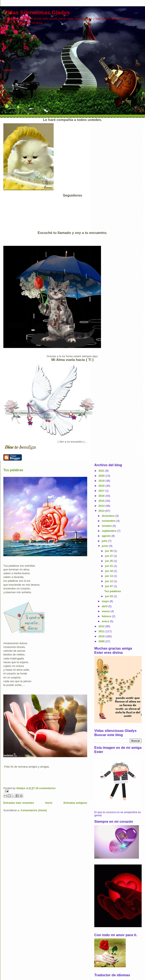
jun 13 (109, 576)
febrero (107, 616)
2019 (102, 481)
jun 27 (109, 556)
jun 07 (109, 586)
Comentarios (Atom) (34, 810)
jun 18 (109, 571)
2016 (102, 496)
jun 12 (109, 581)
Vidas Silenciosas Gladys (37, 13)
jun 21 (109, 566)
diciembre (109, 516)
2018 (102, 486)
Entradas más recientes (19, 803)
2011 (102, 631)
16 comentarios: (46, 788)
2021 (102, 471)
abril (105, 606)
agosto (107, 536)
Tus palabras (13, 470)
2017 (102, 491)
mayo (106, 601)
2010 (102, 636)
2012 (102, 626)
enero (106, 621)
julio (105, 541)
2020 (102, 476)
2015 (102, 501)
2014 (102, 506)
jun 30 (109, 551)
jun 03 (109, 596)
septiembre (109, 531)
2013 (102, 511)
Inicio (49, 803)
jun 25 (109, 561)
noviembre (109, 521)
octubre (107, 526)
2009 (102, 641)
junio (106, 546)
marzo (106, 611)
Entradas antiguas (75, 803)
